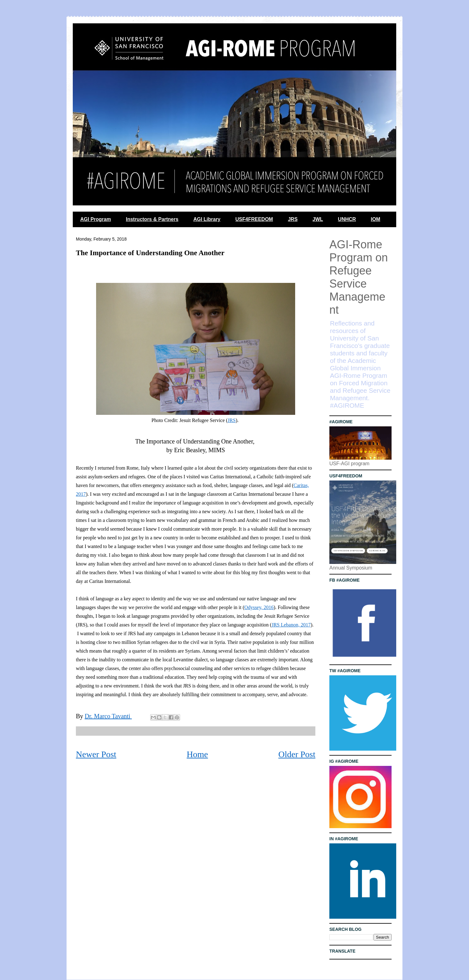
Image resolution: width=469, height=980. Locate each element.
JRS (293, 219)
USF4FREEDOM (254, 219)
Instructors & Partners (152, 219)
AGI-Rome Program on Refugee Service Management (359, 277)
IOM (375, 219)
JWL (318, 219)
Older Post (297, 754)
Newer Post (96, 754)
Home (197, 754)
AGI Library (207, 219)
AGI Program (96, 219)
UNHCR (347, 219)
